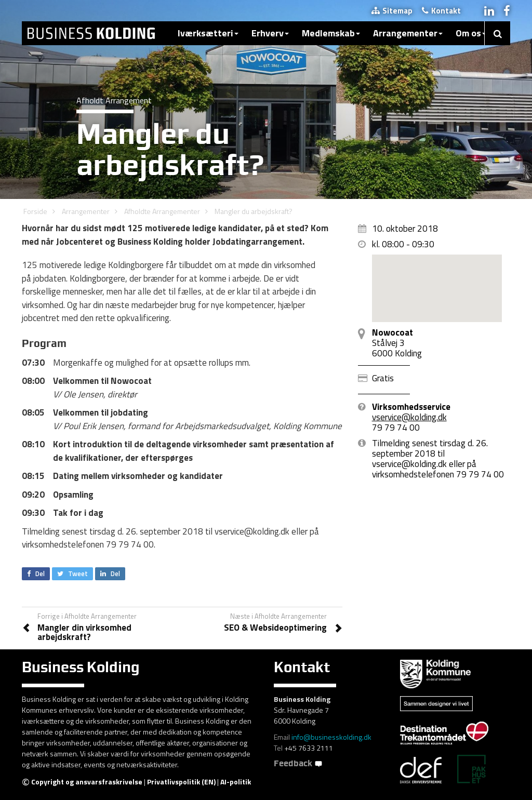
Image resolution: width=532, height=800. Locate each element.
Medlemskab (331, 33)
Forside (35, 211)
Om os (471, 33)
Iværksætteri (208, 33)
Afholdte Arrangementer (162, 211)
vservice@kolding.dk (409, 417)
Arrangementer (408, 33)
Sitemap (392, 11)
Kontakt (441, 11)
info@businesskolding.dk (331, 737)
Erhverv (270, 33)
